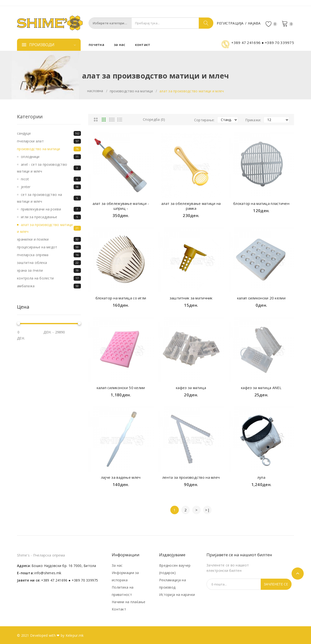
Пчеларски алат (49, 141)
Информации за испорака (125, 576)
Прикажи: (253, 120)
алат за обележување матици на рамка (191, 206)
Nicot (51, 179)
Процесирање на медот (49, 247)
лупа (261, 477)
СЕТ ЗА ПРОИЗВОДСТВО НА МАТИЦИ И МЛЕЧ (49, 198)
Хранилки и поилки (49, 239)
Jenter (51, 187)
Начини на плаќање (129, 602)
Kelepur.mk (75, 635)
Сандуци (49, 133)
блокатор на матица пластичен (261, 203)
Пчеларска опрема (49, 255)
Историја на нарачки (177, 595)
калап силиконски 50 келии (121, 388)
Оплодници (51, 157)
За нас (117, 565)
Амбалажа (49, 286)
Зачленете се (276, 584)
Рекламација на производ (173, 584)
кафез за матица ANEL (261, 388)
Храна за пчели (49, 270)
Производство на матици (131, 91)
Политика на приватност (123, 591)
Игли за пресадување (51, 217)
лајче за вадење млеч (121, 477)
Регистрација (230, 23)
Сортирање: (204, 120)
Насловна (95, 91)
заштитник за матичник (191, 298)
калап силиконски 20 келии (261, 298)
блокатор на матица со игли (121, 298)
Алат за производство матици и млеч (192, 91)
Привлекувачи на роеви (51, 209)
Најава (254, 23)
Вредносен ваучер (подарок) (175, 569)
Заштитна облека (49, 263)
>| (207, 510)
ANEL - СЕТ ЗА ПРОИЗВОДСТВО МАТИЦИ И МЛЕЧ (49, 168)
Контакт (119, 609)
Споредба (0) (154, 119)
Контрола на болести (49, 278)
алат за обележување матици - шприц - (121, 206)
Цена (23, 307)
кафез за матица (191, 388)
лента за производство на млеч (191, 477)
